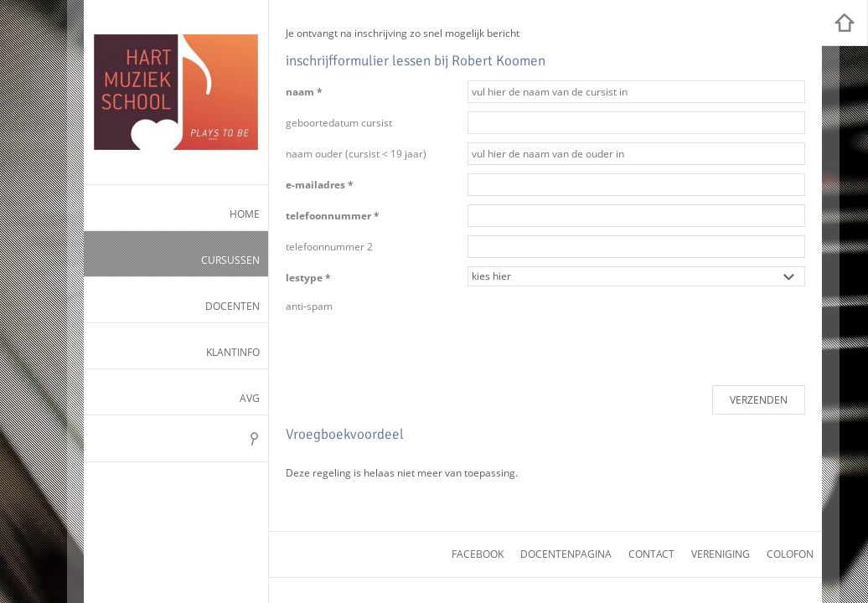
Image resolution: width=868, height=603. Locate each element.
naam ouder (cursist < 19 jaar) (356, 154)
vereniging (721, 554)
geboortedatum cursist (339, 123)
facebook (478, 554)
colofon (790, 554)
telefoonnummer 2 (329, 247)
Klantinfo (233, 352)
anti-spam (309, 306)
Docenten (232, 306)
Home (245, 214)
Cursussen (230, 260)
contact (651, 554)
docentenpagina (566, 554)
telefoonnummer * (333, 216)
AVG (250, 398)
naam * (304, 92)
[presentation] (595, 327)
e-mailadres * (320, 185)
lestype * (308, 278)
